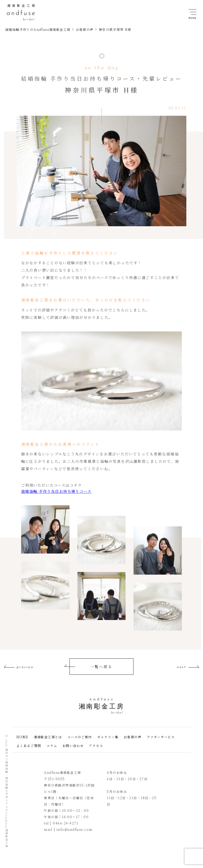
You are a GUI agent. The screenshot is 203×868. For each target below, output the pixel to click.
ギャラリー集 (108, 737)
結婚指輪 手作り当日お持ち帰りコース (56, 491)
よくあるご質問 (29, 746)
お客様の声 (133, 737)
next (182, 667)
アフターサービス (161, 737)
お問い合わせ (73, 746)
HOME (22, 737)
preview (25, 667)
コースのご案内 (80, 737)
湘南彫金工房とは (48, 737)
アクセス (96, 746)
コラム (52, 746)
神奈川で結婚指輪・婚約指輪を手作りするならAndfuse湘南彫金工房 (6, 798)
